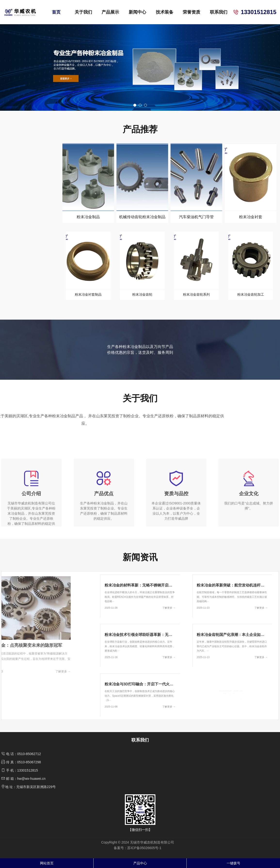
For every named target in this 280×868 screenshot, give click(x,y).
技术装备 (165, 12)
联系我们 (219, 12)
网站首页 (47, 863)
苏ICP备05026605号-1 (144, 848)
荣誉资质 (192, 12)
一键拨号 (233, 863)
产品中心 (140, 863)
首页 (56, 12)
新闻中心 (137, 12)
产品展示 (110, 12)
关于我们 (83, 12)
